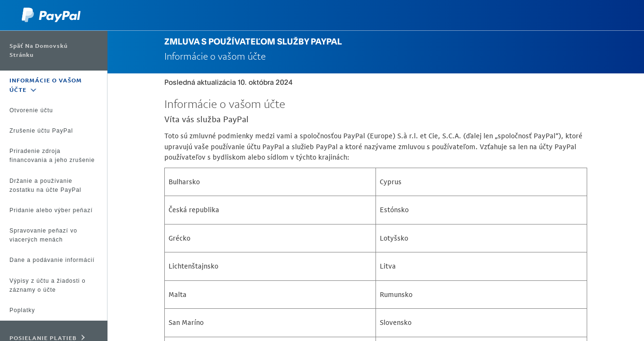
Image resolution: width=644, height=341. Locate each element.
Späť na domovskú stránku (39, 50)
